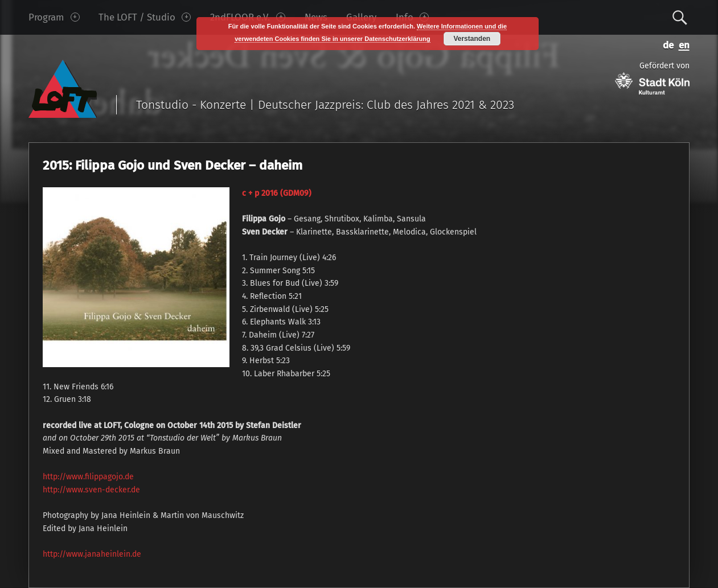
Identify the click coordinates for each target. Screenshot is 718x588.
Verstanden (472, 39)
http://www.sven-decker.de (91, 490)
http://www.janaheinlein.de (92, 554)
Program (54, 17)
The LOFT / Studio (145, 17)
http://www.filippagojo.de (88, 477)
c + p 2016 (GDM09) (277, 193)
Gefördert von (652, 78)
